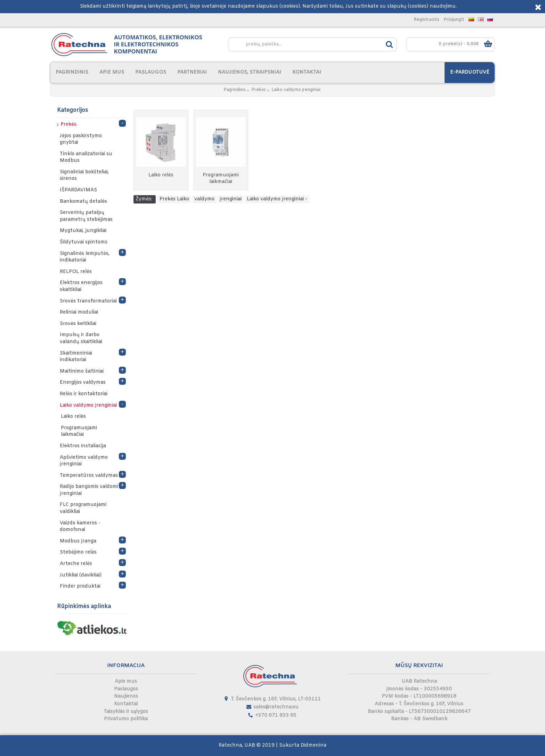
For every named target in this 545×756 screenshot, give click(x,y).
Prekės (259, 90)
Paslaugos (126, 689)
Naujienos (126, 696)
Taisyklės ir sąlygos (126, 712)
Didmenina (314, 745)
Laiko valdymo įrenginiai (296, 90)
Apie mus (126, 682)
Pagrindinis (235, 90)
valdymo (204, 199)
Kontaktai (126, 704)
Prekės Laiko (174, 199)
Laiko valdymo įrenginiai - (277, 199)
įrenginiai (231, 199)
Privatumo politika (126, 719)
